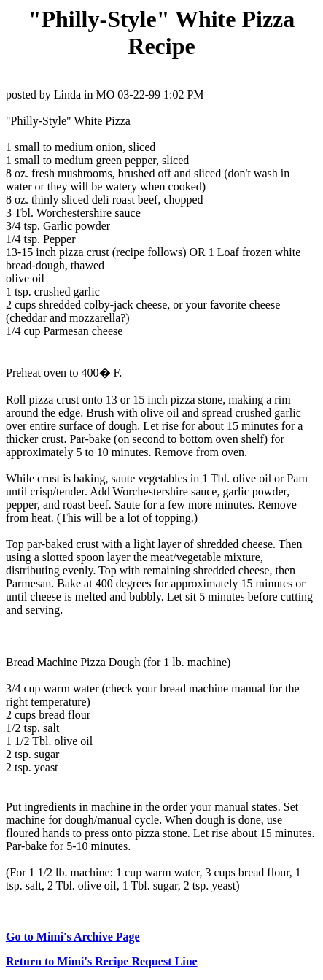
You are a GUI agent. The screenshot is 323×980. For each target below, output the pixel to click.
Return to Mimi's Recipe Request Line (102, 961)
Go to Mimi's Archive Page (73, 937)
